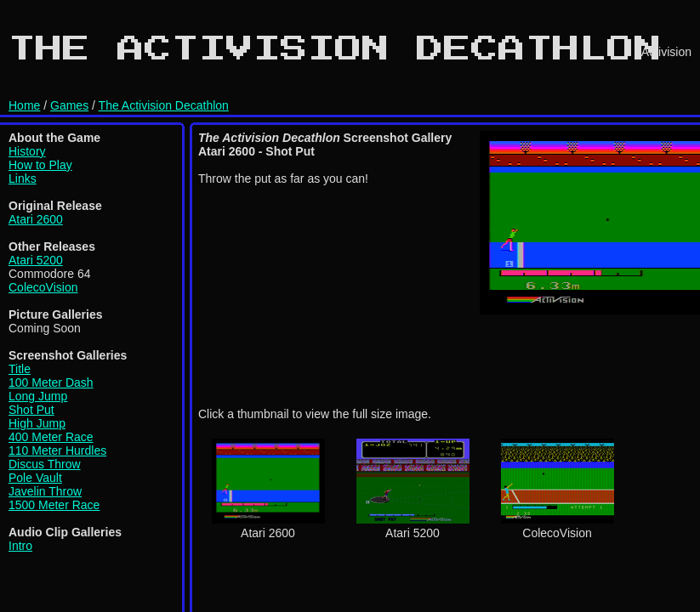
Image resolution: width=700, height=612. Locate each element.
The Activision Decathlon (164, 105)
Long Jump (38, 396)
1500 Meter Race (54, 505)
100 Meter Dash (51, 382)
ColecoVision (43, 287)
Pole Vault (35, 478)
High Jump (37, 423)
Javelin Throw (45, 491)
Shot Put (31, 410)
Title (20, 369)
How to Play (40, 165)
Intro (20, 546)
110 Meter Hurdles (57, 450)
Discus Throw (45, 464)
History (27, 151)
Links (23, 178)
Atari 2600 (36, 219)
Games (69, 105)
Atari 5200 (36, 260)
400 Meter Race (51, 437)
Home (24, 105)
